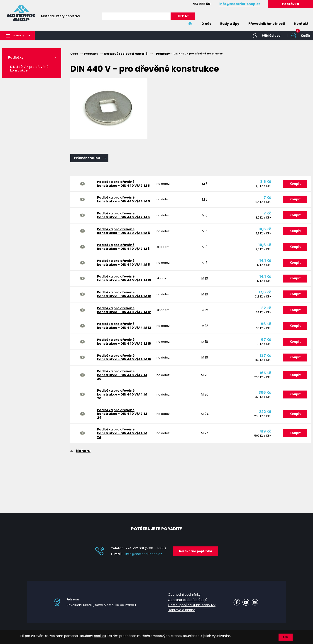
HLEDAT (183, 16)
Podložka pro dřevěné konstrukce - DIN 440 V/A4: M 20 (121, 422)
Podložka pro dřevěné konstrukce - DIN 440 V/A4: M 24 (121, 464)
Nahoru (83, 483)
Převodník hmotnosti (267, 24)
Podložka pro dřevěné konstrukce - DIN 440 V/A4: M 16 (123, 382)
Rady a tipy (230, 24)
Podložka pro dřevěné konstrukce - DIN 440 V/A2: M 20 (121, 401)
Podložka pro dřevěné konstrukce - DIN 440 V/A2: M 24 (121, 443)
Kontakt (301, 24)
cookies (100, 636)
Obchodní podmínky (184, 598)
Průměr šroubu (87, 158)
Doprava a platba (182, 614)
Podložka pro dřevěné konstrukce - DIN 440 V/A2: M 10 (123, 292)
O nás (206, 24)
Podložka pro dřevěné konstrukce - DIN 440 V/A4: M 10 (123, 310)
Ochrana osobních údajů (188, 603)
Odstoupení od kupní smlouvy (192, 608)
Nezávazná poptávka (196, 554)
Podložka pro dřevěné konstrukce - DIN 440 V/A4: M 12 (123, 346)
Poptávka (291, 4)
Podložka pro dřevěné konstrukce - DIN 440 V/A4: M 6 (123, 239)
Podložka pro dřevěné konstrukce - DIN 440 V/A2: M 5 (123, 185)
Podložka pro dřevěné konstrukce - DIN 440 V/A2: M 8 (123, 257)
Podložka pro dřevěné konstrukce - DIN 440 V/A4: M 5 (123, 203)
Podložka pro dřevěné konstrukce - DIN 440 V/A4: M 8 (123, 274)
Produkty (20, 36)
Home (190, 24)
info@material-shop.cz (144, 557)
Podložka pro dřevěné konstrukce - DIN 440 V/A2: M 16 (123, 364)
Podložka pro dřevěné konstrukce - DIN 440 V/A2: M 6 (123, 221)
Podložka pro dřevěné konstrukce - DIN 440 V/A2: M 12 (123, 328)
